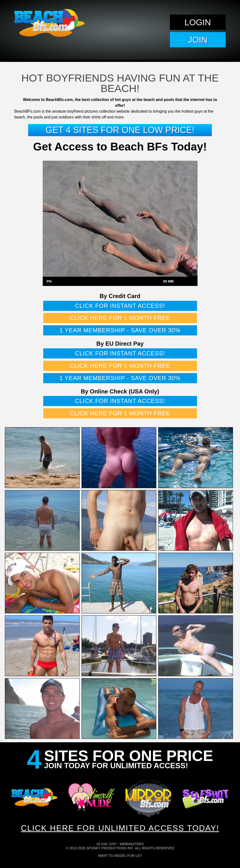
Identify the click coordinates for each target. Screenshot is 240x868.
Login (198, 22)
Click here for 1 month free (120, 318)
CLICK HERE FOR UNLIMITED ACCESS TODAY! (120, 828)
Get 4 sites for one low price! (120, 130)
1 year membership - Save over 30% (120, 330)
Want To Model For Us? (120, 856)
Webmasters (132, 844)
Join (198, 40)
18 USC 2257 (106, 844)
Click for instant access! (120, 306)
